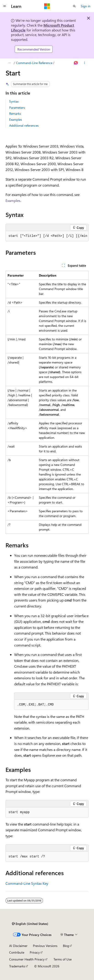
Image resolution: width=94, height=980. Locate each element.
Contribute (17, 952)
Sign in (86, 6)
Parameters (17, 108)
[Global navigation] (5, 6)
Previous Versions (45, 946)
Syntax (14, 101)
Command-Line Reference (34, 63)
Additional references (24, 125)
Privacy (35, 952)
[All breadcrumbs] (9, 63)
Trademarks (17, 966)
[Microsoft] (47, 6)
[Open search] (74, 6)
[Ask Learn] (76, 63)
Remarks (15, 113)
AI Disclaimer (18, 946)
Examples (16, 119)
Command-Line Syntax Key (27, 883)
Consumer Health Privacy (27, 959)
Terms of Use (63, 959)
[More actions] (85, 63)
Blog (66, 946)
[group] (47, 236)
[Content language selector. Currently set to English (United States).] (30, 924)
